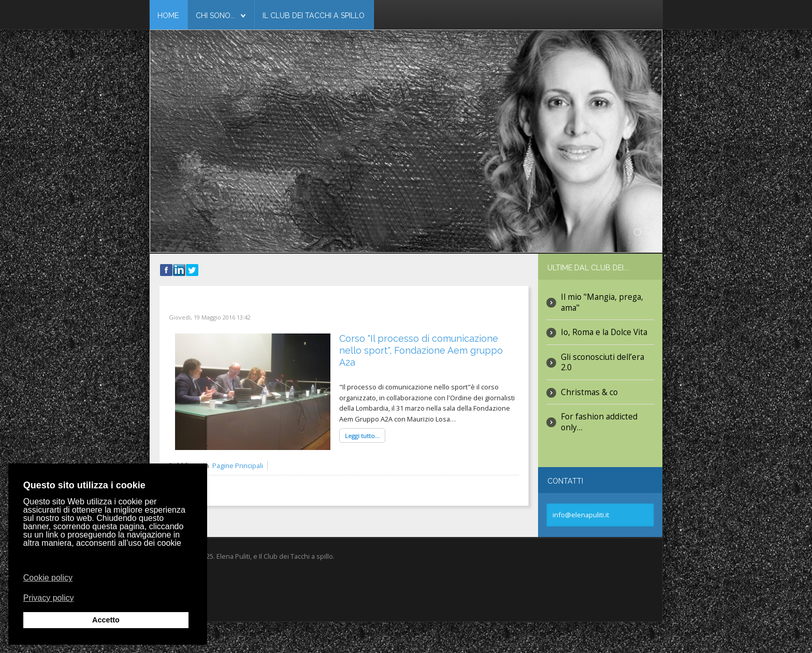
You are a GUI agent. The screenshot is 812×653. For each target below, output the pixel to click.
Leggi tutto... (362, 436)
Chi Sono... (215, 16)
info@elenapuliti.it (581, 515)
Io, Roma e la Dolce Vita (604, 332)
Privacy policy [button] (49, 597)
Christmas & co (589, 392)
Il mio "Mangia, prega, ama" (602, 302)
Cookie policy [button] (48, 578)
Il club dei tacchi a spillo (314, 16)
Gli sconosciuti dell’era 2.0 (603, 362)
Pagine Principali (238, 466)
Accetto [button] (106, 620)
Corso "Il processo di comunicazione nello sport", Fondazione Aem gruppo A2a (421, 351)
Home (168, 16)
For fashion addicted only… (599, 422)
